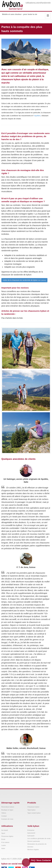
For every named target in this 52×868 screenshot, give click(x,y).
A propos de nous (7, 819)
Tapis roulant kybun (34, 813)
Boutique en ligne (7, 810)
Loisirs (38, 3)
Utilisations (30, 3)
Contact (4, 816)
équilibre (37, 116)
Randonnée (46, 3)
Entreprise (31, 830)
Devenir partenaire (34, 841)
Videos (4, 813)
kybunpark (31, 836)
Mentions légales (33, 850)
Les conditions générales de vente (39, 838)
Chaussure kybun (33, 807)
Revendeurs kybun (8, 807)
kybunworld (31, 833)
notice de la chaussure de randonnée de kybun (24, 280)
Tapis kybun (31, 810)
